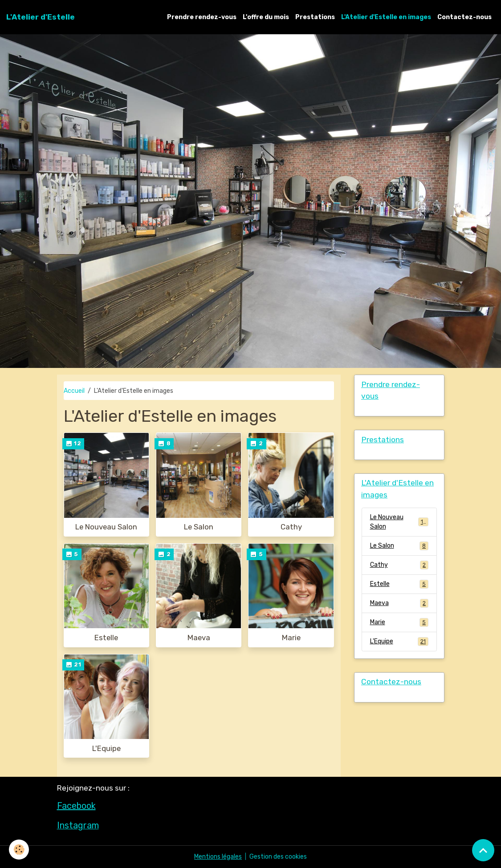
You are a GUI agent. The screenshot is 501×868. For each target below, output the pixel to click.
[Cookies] (19, 850)
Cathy (291, 527)
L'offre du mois (266, 17)
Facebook (76, 806)
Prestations (315, 17)
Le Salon (199, 527)
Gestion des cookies (278, 857)
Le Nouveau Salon (106, 527)
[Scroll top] (483, 850)
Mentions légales (218, 857)
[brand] (41, 17)
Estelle (106, 638)
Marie (291, 638)
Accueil (74, 391)
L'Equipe (106, 748)
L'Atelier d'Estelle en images (386, 17)
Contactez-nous (464, 17)
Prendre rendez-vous (202, 17)
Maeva (199, 638)
